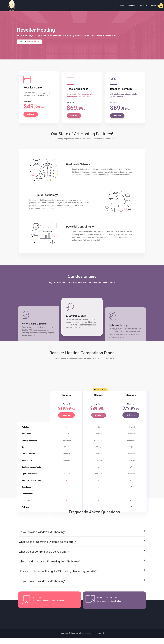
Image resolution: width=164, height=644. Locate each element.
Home (112, 6)
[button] (82, 587)
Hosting (133, 6)
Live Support (37, 604)
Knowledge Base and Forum (108, 604)
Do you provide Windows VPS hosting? (42, 587)
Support (143, 6)
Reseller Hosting (33, 42)
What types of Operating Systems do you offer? (47, 596)
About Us (122, 6)
